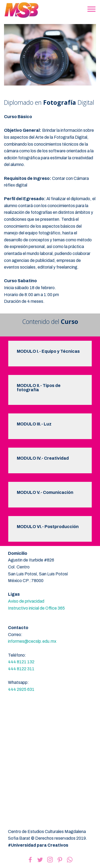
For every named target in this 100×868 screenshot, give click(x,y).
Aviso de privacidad (26, 601)
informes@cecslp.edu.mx (32, 641)
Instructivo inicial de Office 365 (36, 608)
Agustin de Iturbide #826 (31, 560)
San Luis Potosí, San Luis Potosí (38, 574)
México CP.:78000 (26, 581)
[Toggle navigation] (92, 9)
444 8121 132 (21, 662)
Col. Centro (19, 567)
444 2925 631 (21, 689)
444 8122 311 (21, 669)
